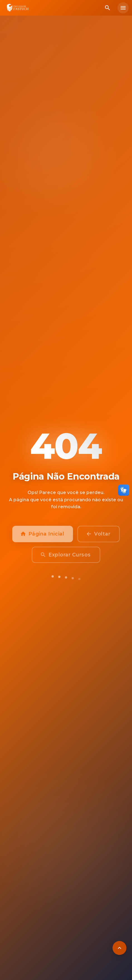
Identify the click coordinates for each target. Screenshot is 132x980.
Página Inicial (43, 536)
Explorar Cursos (66, 557)
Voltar (99, 536)
